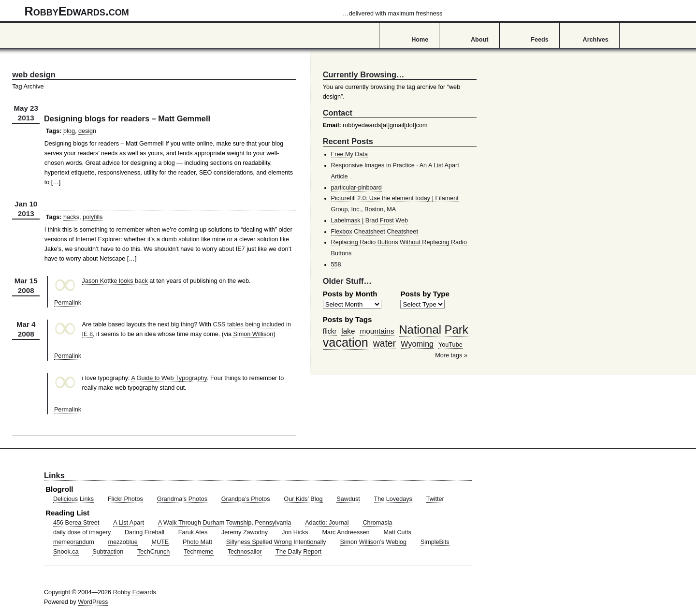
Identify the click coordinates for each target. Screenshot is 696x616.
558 (336, 264)
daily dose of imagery (82, 532)
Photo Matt (197, 542)
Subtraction (108, 552)
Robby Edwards (135, 592)
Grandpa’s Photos (246, 499)
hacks (71, 217)
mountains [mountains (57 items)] (377, 331)
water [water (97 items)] (384, 343)
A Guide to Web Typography (169, 378)
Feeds (540, 40)
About (479, 40)
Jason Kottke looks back (115, 281)
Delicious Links (73, 499)
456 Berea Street (76, 523)
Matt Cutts (397, 532)
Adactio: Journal (327, 523)
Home (420, 40)
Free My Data (349, 154)
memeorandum (74, 542)
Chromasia (377, 523)
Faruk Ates (193, 532)
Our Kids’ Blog (303, 499)
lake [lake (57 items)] (348, 331)
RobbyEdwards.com (234, 11)
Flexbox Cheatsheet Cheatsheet (375, 232)
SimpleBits (435, 542)
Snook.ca (66, 552)
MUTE (160, 542)
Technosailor (245, 552)
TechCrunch (153, 552)
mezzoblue (123, 542)
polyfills (93, 217)
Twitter (435, 499)
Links (54, 475)
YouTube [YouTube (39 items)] (450, 345)
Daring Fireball (145, 532)
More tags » (451, 355)
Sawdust (348, 499)
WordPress (93, 602)
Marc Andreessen (346, 532)
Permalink (68, 303)
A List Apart (129, 523)
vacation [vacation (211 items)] (346, 342)
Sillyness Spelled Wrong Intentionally (276, 542)
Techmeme (199, 552)
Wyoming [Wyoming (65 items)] (417, 344)
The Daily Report (298, 552)
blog (69, 131)
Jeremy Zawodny (245, 532)
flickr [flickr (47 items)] (330, 331)
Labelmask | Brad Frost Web (370, 220)
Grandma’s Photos (182, 499)
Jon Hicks (295, 532)
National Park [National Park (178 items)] (433, 330)
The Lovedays (393, 499)
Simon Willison (254, 334)
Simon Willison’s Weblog (373, 542)
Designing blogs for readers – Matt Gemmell (127, 118)
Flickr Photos (125, 499)
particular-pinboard (356, 188)
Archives (596, 40)
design (87, 131)
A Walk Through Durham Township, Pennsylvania (225, 523)
